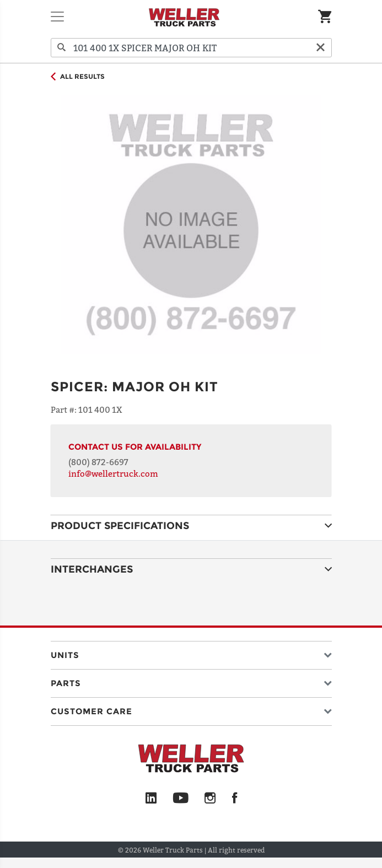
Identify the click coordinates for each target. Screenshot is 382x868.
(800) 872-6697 (98, 462)
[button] (191, 653)
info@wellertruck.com (113, 473)
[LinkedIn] (151, 799)
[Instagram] (210, 799)
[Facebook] (235, 799)
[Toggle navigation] (57, 17)
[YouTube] (181, 799)
